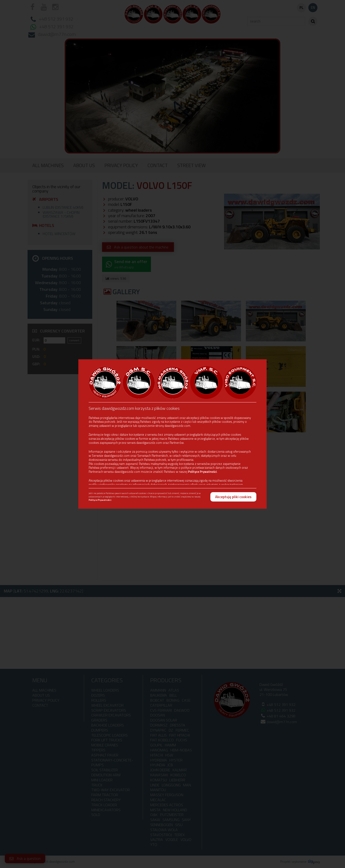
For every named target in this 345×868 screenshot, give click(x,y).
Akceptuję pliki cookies (233, 497)
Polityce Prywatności (202, 472)
